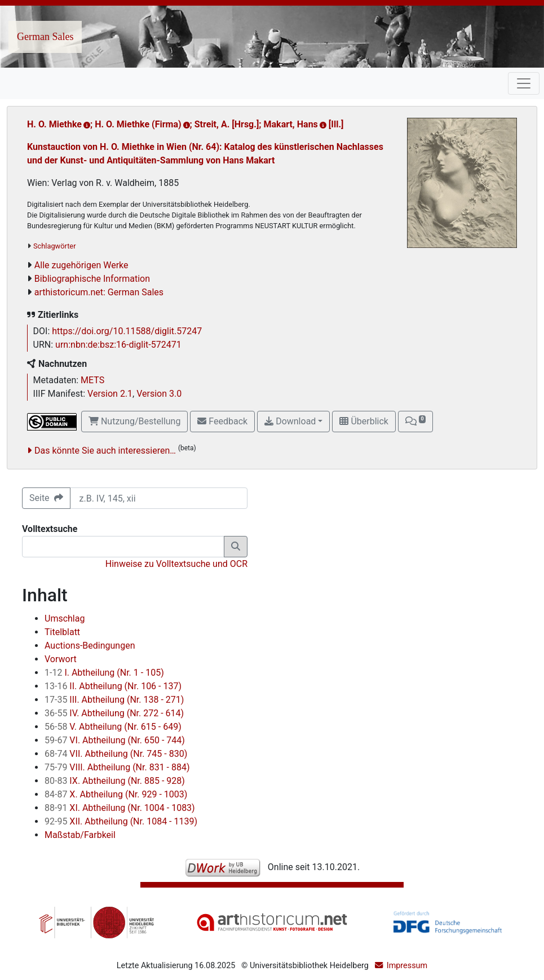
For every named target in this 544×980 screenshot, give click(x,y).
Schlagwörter (54, 246)
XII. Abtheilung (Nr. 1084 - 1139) (121, 821)
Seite (46, 498)
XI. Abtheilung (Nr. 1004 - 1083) (120, 808)
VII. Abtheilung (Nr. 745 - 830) (116, 754)
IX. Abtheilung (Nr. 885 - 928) (115, 781)
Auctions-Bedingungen (90, 646)
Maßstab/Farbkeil (80, 835)
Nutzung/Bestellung (134, 421)
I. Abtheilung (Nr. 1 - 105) (104, 673)
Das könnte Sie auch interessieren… (105, 451)
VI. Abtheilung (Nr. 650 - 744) (115, 740)
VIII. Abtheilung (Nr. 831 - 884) (117, 767)
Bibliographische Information (92, 279)
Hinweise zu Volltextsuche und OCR (176, 564)
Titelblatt (62, 632)
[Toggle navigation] (524, 83)
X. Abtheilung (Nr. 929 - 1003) (116, 794)
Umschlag (65, 618)
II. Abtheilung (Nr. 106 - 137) (113, 686)
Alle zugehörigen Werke (81, 265)
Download (290, 421)
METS (92, 380)
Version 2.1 (110, 394)
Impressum (407, 966)
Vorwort (61, 659)
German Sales (45, 37)
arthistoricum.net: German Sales (99, 292)
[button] (415, 422)
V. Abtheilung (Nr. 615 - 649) (113, 727)
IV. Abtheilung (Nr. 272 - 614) (114, 713)
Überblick (364, 421)
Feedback (222, 421)
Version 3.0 (159, 394)
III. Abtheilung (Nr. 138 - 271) (114, 700)
